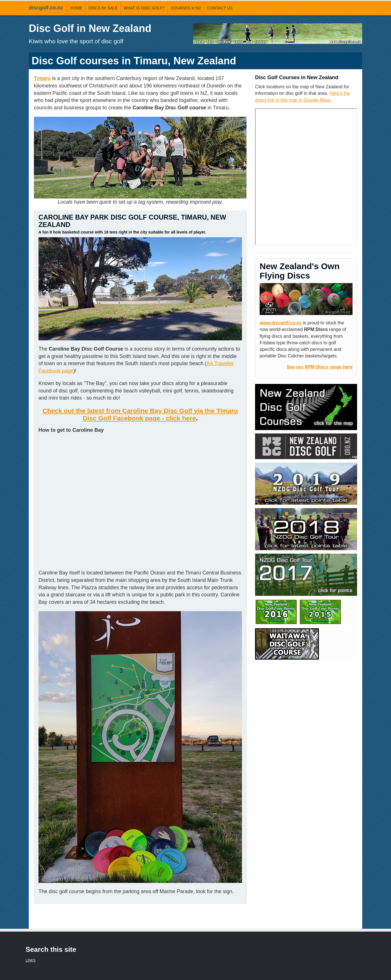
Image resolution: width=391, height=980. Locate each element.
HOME (76, 8)
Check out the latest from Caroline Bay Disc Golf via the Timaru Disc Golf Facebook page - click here (140, 414)
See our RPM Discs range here (319, 367)
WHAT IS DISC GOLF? (144, 8)
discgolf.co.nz (46, 8)
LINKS (31, 960)
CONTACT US (220, 8)
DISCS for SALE (103, 8)
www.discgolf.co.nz (281, 322)
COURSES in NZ (186, 8)
